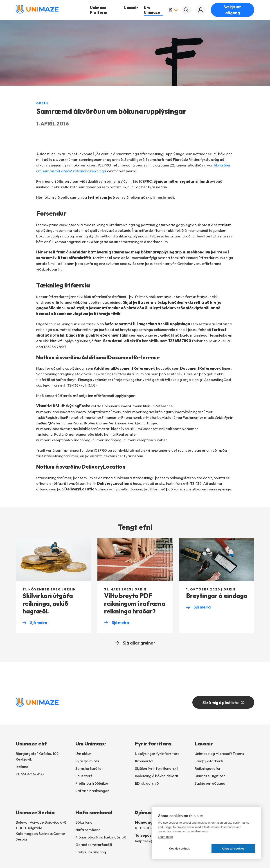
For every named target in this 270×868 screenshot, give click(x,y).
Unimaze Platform (99, 10)
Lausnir (131, 8)
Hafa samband (88, 830)
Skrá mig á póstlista (223, 703)
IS (172, 10)
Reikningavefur (208, 768)
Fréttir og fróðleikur (92, 783)
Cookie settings (180, 849)
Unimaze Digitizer (210, 776)
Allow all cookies (233, 849)
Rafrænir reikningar (92, 791)
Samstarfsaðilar (89, 768)
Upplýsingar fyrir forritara (157, 753)
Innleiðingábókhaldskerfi (156, 776)
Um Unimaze (152, 10)
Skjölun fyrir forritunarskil (157, 768)
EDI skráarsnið (147, 783)
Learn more (165, 837)
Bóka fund (84, 822)
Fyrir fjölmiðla (87, 761)
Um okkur (83, 753)
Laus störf (84, 776)
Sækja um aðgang (233, 10)
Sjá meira (35, 623)
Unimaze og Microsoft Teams (219, 753)
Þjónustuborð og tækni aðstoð (101, 837)
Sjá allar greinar (135, 643)
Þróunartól (144, 761)
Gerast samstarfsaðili (94, 844)
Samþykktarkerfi (209, 761)
